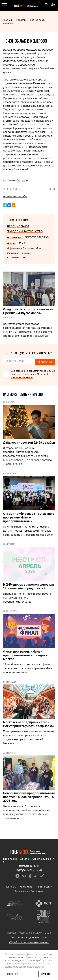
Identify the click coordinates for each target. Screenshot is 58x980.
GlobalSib (22, 180)
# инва (12, 243)
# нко (39, 248)
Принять (46, 974)
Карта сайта (26, 887)
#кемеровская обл (15, 196)
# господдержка (37, 237)
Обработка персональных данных (29, 942)
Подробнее (11, 974)
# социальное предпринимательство (25, 229)
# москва (26, 253)
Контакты (11, 887)
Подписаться (45, 362)
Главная (7, 20)
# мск (22, 243)
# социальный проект (17, 257)
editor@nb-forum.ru (29, 866)
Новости (21, 20)
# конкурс (15, 237)
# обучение (13, 253)
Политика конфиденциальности (29, 938)
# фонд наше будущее (20, 248)
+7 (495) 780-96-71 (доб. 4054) (29, 870)
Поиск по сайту (44, 887)
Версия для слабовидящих (29, 891)
